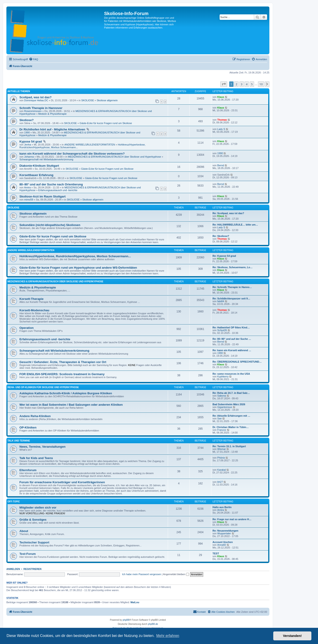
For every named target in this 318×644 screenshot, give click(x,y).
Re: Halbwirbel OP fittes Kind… (231, 327)
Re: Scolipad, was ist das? (228, 213)
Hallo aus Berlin (222, 507)
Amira (28, 187)
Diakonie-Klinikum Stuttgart (39, 166)
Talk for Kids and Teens (36, 458)
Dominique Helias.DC (36, 100)
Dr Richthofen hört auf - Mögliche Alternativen (52, 129)
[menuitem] (34, 59)
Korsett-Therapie (32, 299)
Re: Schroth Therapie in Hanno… (232, 287)
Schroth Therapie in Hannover (41, 108)
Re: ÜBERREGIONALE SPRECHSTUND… (237, 362)
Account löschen (223, 542)
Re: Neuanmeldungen (225, 531)
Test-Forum (28, 554)
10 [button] (261, 84)
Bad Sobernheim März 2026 (229, 404)
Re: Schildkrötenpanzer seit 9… (231, 299)
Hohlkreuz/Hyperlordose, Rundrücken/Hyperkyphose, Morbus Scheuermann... (75, 256)
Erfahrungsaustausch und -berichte (58, 190)
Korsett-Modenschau (34, 310)
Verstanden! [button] (292, 636)
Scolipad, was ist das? (35, 97)
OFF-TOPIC (14, 502)
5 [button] (252, 84)
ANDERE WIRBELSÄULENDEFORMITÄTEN (90, 145)
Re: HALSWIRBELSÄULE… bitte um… (235, 225)
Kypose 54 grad (31, 142)
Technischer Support (34, 542)
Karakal (222, 470)
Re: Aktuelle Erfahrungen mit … (231, 416)
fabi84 (221, 301)
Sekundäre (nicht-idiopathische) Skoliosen (50, 225)
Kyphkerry (223, 377)
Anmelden (13, 569)
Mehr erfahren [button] (168, 636)
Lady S (221, 129)
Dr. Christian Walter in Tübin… (231, 427)
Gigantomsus (225, 407)
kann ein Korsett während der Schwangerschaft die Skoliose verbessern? (72, 154)
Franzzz (222, 430)
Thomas (222, 120)
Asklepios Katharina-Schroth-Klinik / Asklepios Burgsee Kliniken (66, 393)
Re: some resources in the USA (231, 374)
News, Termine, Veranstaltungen (42, 447)
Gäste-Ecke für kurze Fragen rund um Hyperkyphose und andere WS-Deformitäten (78, 268)
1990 (27, 132)
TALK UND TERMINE (19, 441)
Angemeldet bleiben (176, 574)
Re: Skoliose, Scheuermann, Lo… (233, 267)
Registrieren (33, 569)
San (220, 418)
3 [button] (242, 84)
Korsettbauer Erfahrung (36, 175)
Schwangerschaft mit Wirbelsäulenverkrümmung (46, 159)
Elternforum (28, 470)
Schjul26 (222, 330)
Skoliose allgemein (107, 100)
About (24, 531)
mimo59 (29, 200)
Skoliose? (26, 120)
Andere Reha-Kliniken (35, 416)
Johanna (29, 157)
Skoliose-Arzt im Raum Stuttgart (42, 196)
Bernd (221, 165)
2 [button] (236, 84)
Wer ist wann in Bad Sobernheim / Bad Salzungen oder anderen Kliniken (71, 405)
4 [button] (247, 84)
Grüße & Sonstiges (33, 520)
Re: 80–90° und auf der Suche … (232, 339)
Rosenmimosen (33, 111)
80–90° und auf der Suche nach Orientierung (51, 184)
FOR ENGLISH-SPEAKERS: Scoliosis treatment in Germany (62, 374)
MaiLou (135, 602)
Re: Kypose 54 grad (224, 256)
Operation (26, 328)
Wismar (222, 449)
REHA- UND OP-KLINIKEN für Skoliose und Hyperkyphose (43, 387)
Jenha (28, 145)
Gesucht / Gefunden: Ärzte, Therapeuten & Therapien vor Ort (63, 362)
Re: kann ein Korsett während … (232, 350)
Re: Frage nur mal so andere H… (232, 519)
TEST (216, 553)
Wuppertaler (224, 533)
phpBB (126, 620)
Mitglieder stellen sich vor (38, 508)
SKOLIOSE (88, 100)
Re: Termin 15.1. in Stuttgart (229, 446)
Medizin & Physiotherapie (53, 114)
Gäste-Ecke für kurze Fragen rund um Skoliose (106, 123)
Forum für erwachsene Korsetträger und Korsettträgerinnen (62, 482)
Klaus (221, 97)
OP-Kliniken (28, 427)
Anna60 (222, 545)
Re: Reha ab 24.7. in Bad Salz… (231, 393)
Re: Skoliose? (221, 236)
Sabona (222, 396)
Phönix (221, 458)
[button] (224, 84)
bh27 (220, 482)
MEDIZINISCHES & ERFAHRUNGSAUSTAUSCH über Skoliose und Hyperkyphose (115, 157)
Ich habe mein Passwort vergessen (142, 574)
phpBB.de (153, 624)
